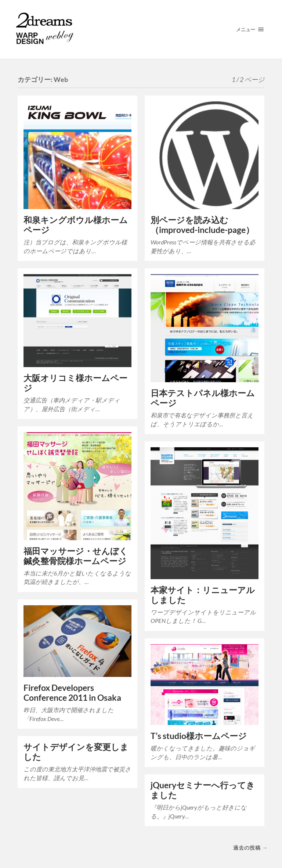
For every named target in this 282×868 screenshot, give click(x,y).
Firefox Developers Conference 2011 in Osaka (72, 693)
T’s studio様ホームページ (199, 736)
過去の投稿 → (250, 848)
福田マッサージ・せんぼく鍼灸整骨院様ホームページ (76, 556)
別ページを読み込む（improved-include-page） (202, 225)
